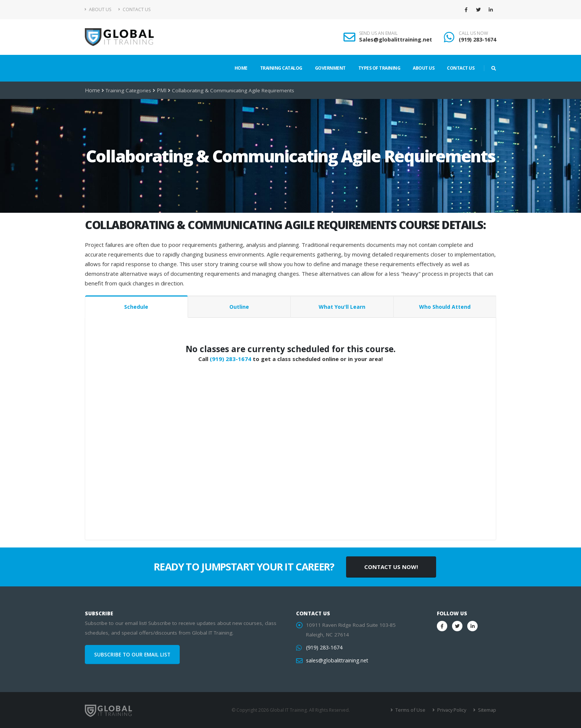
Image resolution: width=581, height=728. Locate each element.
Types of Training (379, 68)
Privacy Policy (453, 710)
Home (241, 68)
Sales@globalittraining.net (396, 39)
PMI (160, 90)
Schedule (136, 307)
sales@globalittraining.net (336, 661)
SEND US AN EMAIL (378, 33)
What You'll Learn (342, 307)
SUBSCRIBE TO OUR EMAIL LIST (132, 655)
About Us (98, 9)
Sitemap (487, 710)
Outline (239, 307)
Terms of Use (413, 710)
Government (330, 68)
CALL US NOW (473, 33)
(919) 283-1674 (477, 39)
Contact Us (134, 9)
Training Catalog (281, 68)
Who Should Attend (445, 307)
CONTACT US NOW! (391, 567)
